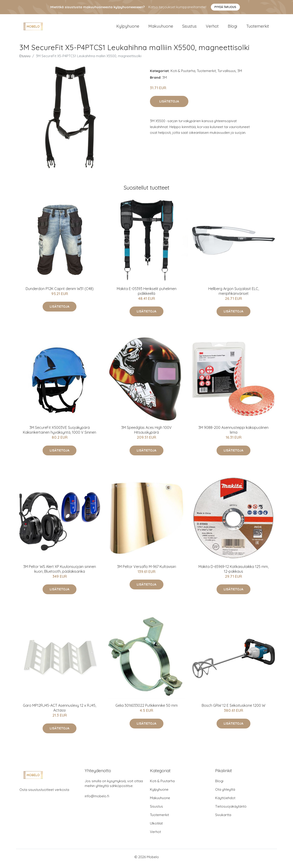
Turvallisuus (227, 74)
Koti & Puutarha (183, 74)
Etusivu (25, 59)
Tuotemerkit (258, 28)
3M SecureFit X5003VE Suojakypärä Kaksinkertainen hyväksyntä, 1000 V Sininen (60, 433)
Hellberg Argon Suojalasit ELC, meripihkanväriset (234, 294)
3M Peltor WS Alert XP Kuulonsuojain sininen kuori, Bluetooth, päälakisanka (60, 572)
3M (240, 74)
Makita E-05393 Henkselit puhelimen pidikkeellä (147, 294)
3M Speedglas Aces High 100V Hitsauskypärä (146, 433)
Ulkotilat (156, 826)
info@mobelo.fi (97, 799)
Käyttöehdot (225, 801)
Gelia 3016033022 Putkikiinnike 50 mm (146, 709)
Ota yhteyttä (225, 793)
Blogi (232, 28)
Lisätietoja (169, 105)
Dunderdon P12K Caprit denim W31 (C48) (60, 292)
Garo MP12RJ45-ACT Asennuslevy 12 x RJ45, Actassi (60, 711)
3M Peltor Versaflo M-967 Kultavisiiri (147, 570)
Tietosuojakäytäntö (231, 810)
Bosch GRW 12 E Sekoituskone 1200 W (233, 709)
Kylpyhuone (128, 28)
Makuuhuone (161, 28)
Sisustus (189, 28)
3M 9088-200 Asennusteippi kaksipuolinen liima (233, 433)
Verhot (212, 28)
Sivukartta (223, 818)
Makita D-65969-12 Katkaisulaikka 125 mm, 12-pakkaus (233, 572)
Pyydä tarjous (225, 7)
